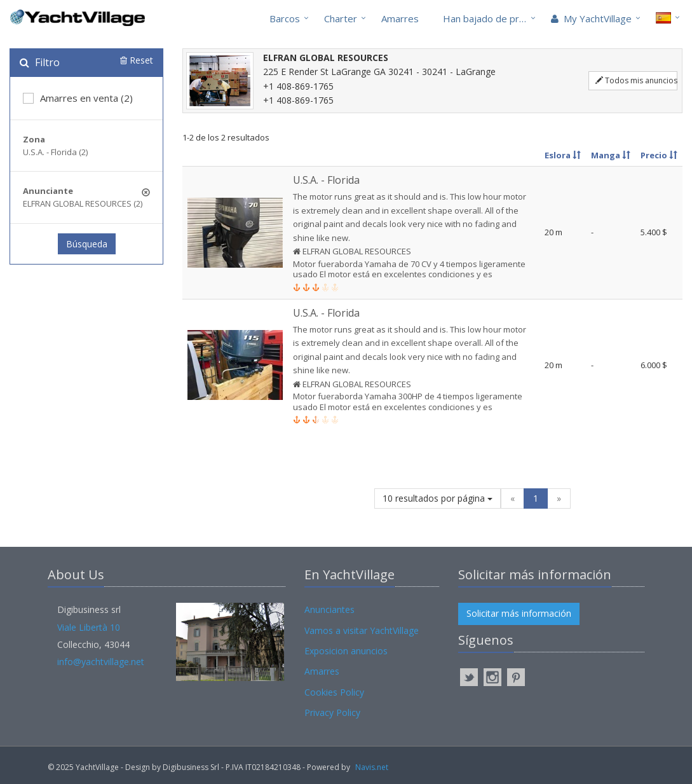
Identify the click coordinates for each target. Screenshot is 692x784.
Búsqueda (87, 244)
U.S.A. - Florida (326, 180)
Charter (341, 18)
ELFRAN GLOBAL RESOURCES (356, 251)
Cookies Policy (334, 692)
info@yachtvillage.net (101, 662)
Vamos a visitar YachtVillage (362, 630)
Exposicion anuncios (346, 651)
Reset (137, 60)
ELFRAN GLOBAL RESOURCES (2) (83, 203)
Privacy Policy (332, 712)
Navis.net (372, 767)
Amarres (400, 18)
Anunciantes (329, 609)
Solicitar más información (519, 613)
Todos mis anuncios (636, 80)
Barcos (285, 18)
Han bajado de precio (490, 18)
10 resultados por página (438, 498)
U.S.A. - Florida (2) (55, 152)
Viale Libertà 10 (89, 627)
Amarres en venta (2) (78, 98)
